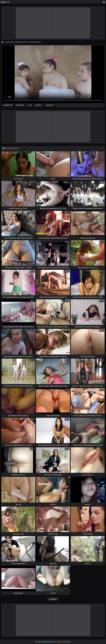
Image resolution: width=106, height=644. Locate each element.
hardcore (8, 105)
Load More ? (53, 599)
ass (30, 105)
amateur (20, 105)
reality (39, 105)
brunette (50, 105)
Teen (5, 2)
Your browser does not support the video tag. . (53, 74)
